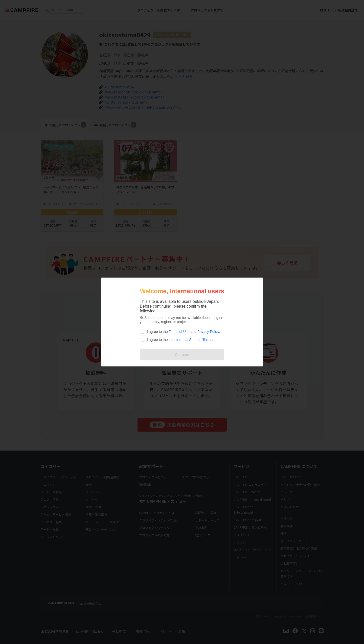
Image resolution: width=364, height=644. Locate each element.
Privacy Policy (208, 332)
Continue (182, 355)
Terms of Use (179, 332)
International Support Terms (190, 340)
